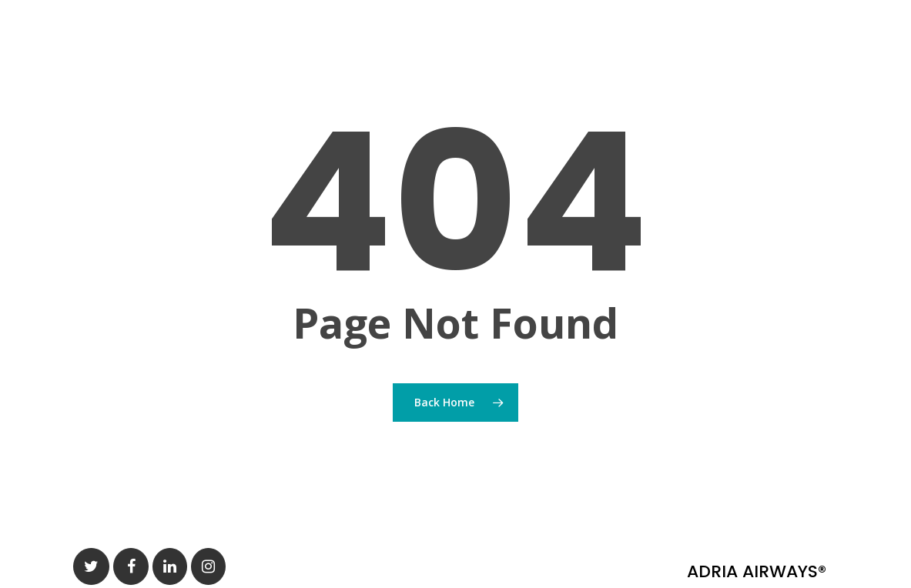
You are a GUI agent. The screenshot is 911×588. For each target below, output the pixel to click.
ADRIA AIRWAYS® (757, 571)
